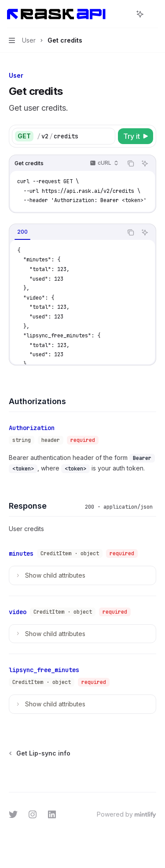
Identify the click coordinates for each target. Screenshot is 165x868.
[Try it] (136, 136)
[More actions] (154, 14)
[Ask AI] (145, 163)
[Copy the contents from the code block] (131, 163)
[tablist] (66, 232)
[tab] (22, 232)
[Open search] (124, 14)
